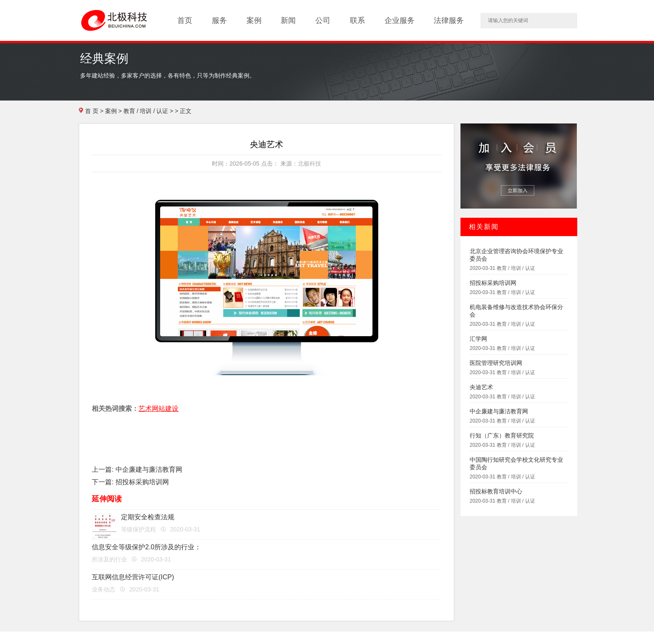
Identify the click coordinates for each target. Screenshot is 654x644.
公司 (323, 20)
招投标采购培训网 (142, 482)
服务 (219, 20)
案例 (254, 20)
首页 (185, 20)
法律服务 (449, 20)
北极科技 (309, 164)
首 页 (92, 111)
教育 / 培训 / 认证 (146, 111)
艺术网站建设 (158, 409)
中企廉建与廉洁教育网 (149, 469)
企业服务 (400, 20)
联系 (357, 20)
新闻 (288, 20)
